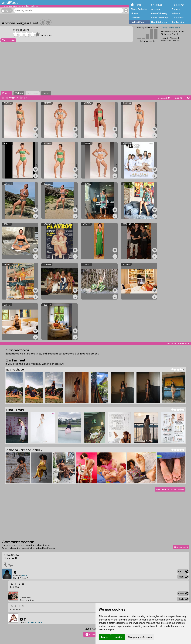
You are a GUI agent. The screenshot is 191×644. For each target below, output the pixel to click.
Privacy (176, 13)
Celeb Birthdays (160, 18)
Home (138, 5)
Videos (134, 13)
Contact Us (178, 22)
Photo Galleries (139, 9)
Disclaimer (178, 18)
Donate (176, 9)
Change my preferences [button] (140, 637)
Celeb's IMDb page (170, 28)
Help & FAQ (178, 5)
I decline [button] (118, 637)
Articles (155, 9)
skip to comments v (178, 343)
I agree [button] (105, 637)
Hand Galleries (159, 22)
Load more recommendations (170, 489)
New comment (181, 547)
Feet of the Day (159, 13)
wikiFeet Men (137, 22)
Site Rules (157, 5)
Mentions (136, 18)
